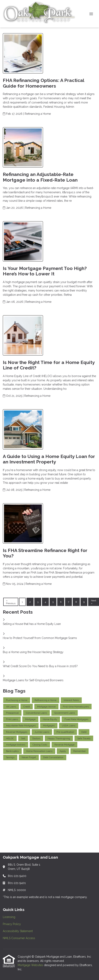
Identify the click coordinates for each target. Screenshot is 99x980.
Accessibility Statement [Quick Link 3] (18, 931)
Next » (94, 602)
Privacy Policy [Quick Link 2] (12, 924)
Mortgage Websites (31, 965)
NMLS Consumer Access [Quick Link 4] (19, 938)
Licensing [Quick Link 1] (9, 917)
